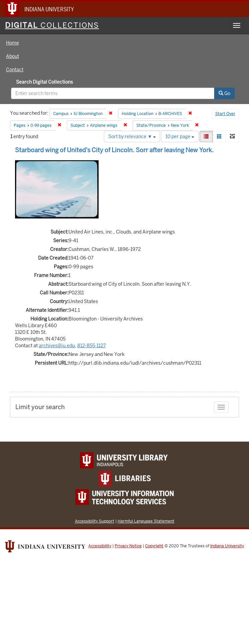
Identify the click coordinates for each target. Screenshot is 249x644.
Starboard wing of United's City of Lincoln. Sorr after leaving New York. (114, 150)
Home (13, 43)
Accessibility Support (95, 521)
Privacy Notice (128, 546)
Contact (15, 70)
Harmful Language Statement (146, 521)
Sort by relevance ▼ (132, 136)
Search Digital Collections (44, 82)
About (13, 56)
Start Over (225, 114)
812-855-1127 (92, 346)
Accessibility (100, 546)
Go (224, 93)
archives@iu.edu (57, 346)
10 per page (180, 136)
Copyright (154, 546)
